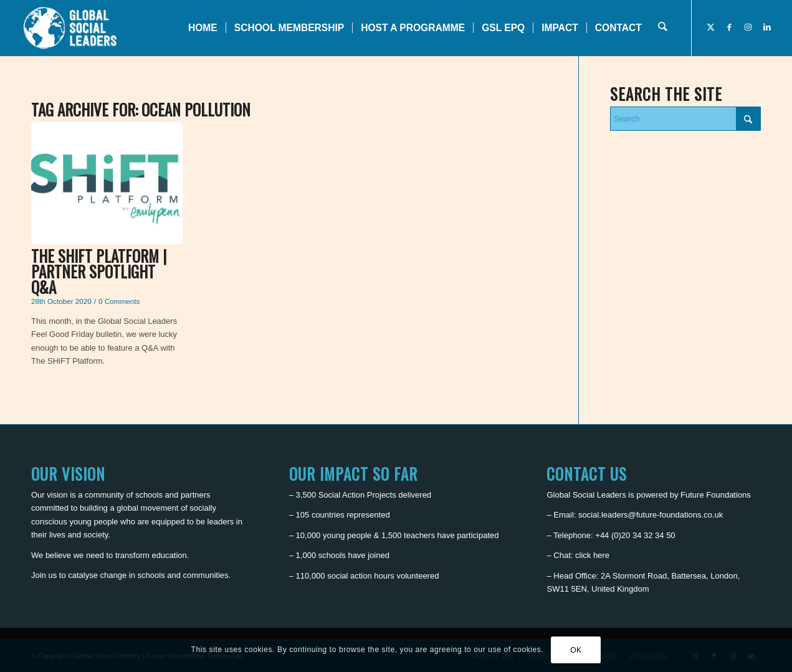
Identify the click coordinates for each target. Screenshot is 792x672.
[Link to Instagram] (748, 27)
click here (592, 555)
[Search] (663, 28)
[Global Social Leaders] (71, 28)
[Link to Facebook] (730, 27)
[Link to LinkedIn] (767, 27)
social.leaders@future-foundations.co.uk (651, 515)
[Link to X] (711, 27)
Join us (44, 575)
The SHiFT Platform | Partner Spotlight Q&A (99, 271)
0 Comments (119, 301)
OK (576, 650)
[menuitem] (203, 28)
